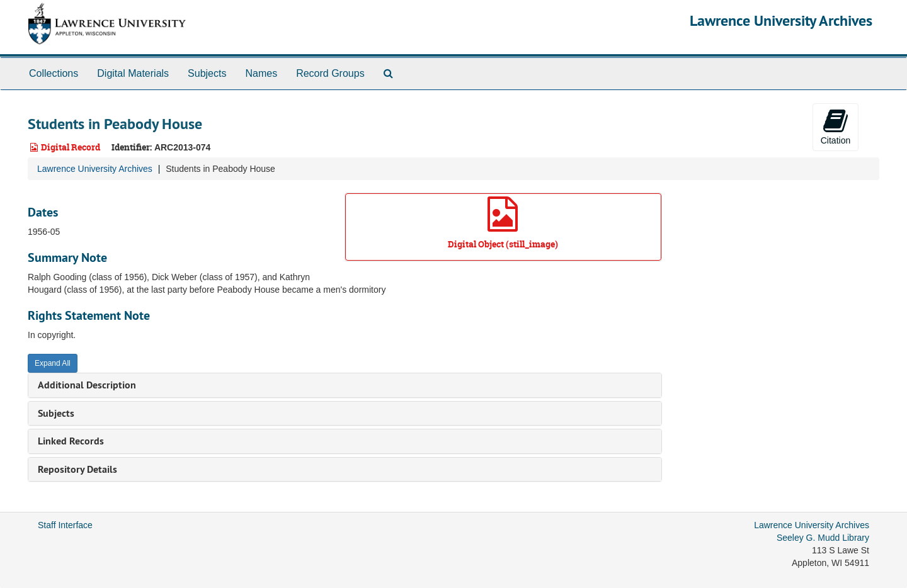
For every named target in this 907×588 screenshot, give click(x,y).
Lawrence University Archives (781, 20)
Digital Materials (133, 73)
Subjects (207, 73)
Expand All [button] (53, 363)
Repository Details (77, 469)
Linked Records (71, 441)
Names (261, 73)
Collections (54, 73)
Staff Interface (65, 525)
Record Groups (330, 73)
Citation (836, 127)
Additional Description (87, 385)
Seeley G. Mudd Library (823, 538)
